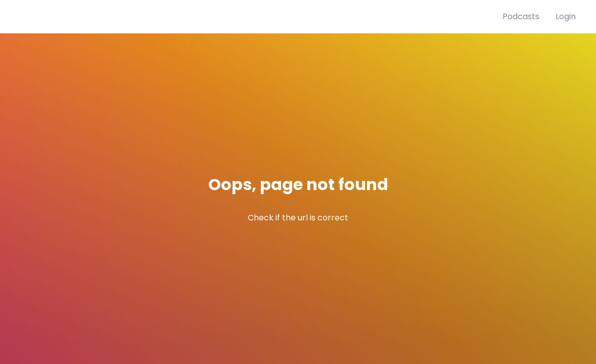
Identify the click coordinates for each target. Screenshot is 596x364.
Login (566, 16)
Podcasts (521, 16)
